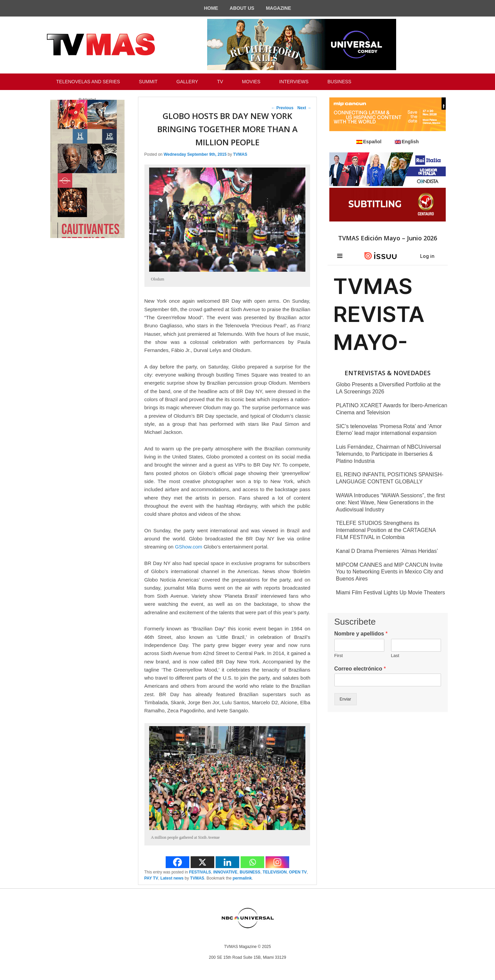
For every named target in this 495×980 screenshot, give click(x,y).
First (339, 656)
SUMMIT (148, 82)
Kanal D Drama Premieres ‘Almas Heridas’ (387, 551)
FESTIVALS (200, 872)
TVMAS (240, 154)
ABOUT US (242, 8)
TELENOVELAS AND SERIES (88, 82)
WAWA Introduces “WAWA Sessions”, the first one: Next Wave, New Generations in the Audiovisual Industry (391, 502)
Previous (282, 108)
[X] (202, 862)
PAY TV (151, 878)
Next (304, 108)
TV (220, 82)
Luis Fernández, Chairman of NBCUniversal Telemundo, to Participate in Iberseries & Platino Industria (389, 454)
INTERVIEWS (294, 82)
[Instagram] (277, 862)
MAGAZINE (279, 8)
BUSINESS (339, 82)
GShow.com (188, 547)
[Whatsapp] (252, 862)
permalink (242, 878)
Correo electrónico (360, 669)
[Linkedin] (227, 862)
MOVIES (251, 82)
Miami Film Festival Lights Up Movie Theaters (391, 592)
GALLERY (187, 82)
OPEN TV (298, 872)
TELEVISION (274, 872)
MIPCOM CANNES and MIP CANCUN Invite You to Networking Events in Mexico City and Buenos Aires (390, 572)
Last (395, 656)
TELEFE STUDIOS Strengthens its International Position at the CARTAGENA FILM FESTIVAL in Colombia (386, 530)
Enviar (346, 699)
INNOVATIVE (225, 872)
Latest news (172, 878)
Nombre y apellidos (361, 634)
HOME (211, 8)
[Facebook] (177, 862)
